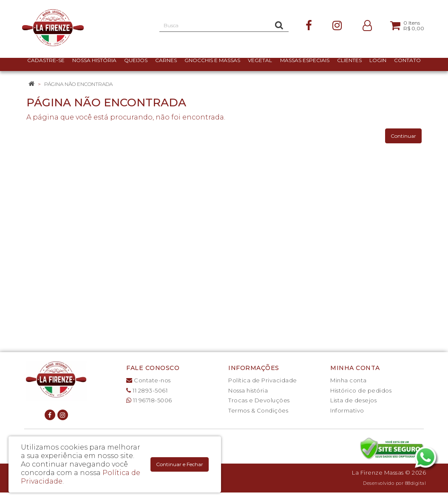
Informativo (347, 410)
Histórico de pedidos (361, 390)
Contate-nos (149, 380)
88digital (416, 483)
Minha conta (349, 380)
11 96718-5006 (149, 400)
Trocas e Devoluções (259, 400)
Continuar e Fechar (180, 464)
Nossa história (248, 390)
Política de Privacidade (263, 380)
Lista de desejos (353, 400)
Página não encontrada (78, 84)
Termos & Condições (258, 410)
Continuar (403, 136)
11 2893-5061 (147, 390)
